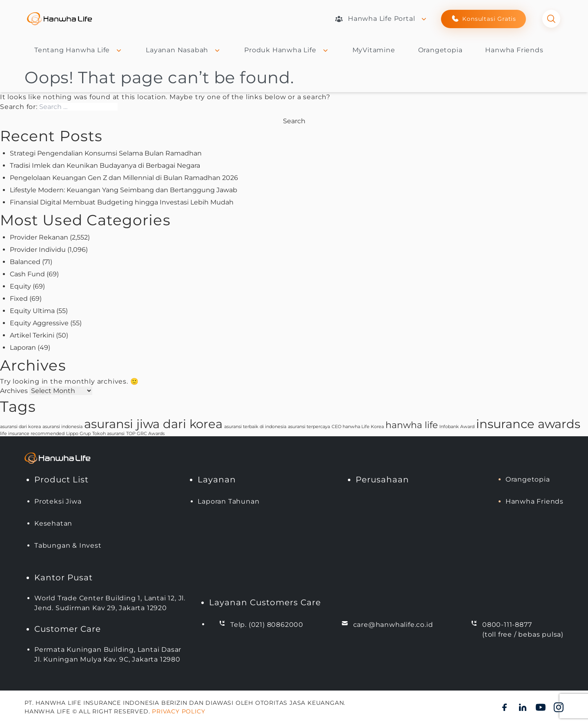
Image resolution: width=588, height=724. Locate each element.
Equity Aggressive (39, 323)
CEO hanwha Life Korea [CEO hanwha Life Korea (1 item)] (358, 427)
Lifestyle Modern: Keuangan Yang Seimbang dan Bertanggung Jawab (124, 190)
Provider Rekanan (39, 237)
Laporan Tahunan (228, 501)
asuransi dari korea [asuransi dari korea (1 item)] (20, 427)
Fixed (19, 299)
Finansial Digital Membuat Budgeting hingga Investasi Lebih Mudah (122, 202)
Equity (20, 286)
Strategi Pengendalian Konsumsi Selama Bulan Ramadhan (106, 153)
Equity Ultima (32, 311)
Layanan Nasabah (184, 50)
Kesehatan (53, 523)
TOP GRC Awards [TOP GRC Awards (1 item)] (145, 434)
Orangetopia (440, 50)
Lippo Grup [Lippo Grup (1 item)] (78, 434)
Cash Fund (27, 274)
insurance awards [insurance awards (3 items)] (528, 424)
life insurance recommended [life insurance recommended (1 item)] (32, 434)
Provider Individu (38, 250)
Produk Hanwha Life (287, 50)
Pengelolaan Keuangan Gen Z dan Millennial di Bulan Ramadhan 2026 (124, 178)
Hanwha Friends (514, 50)
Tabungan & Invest (68, 545)
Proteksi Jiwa (58, 501)
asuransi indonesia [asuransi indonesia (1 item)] (62, 427)
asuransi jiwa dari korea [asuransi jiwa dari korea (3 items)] (153, 424)
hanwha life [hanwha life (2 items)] (412, 425)
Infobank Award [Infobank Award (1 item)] (457, 427)
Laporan (23, 348)
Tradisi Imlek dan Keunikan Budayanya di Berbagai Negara (105, 165)
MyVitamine (374, 50)
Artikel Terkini (32, 335)
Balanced (25, 262)
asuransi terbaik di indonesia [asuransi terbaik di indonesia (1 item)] (255, 427)
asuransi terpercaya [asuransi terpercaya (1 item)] (309, 427)
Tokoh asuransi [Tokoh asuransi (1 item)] (108, 434)
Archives (14, 391)
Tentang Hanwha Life (79, 50)
